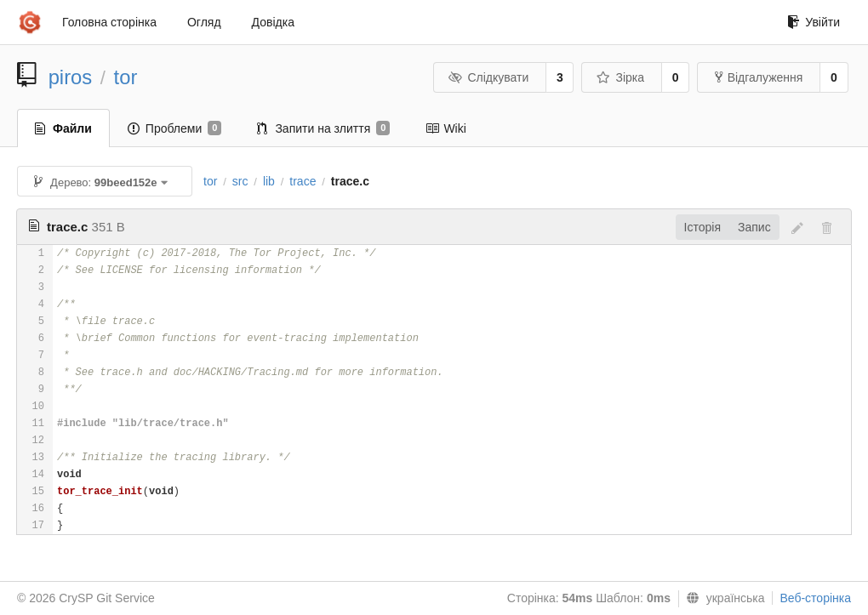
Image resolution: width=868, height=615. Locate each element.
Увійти (814, 22)
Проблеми (175, 128)
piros (71, 77)
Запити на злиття (323, 128)
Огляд (204, 22)
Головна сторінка (109, 22)
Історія (702, 227)
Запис (754, 227)
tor (126, 77)
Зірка (620, 77)
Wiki (445, 128)
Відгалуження (759, 77)
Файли (63, 128)
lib (269, 181)
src (240, 181)
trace (303, 181)
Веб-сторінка (815, 598)
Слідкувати (488, 77)
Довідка (273, 22)
